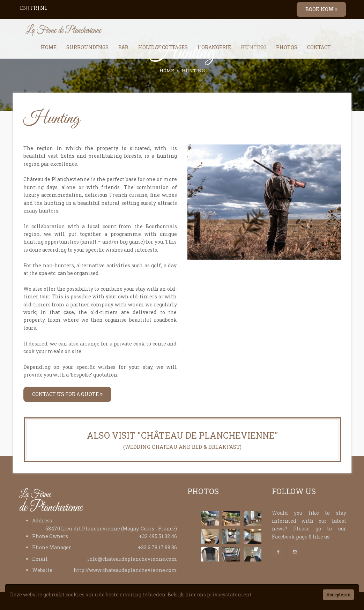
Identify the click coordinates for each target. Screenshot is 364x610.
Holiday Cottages (163, 47)
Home (49, 47)
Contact (319, 47)
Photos (287, 47)
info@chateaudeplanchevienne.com (132, 559)
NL (44, 8)
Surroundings (87, 47)
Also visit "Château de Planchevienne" (183, 440)
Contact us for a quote (67, 394)
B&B (123, 47)
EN (24, 8)
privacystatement (229, 594)
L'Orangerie (214, 47)
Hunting (254, 47)
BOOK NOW (321, 9)
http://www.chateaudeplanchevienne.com (125, 570)
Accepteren (338, 595)
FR (34, 8)
